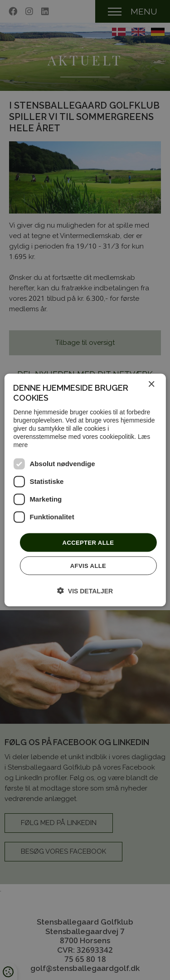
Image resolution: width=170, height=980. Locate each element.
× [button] (151, 384)
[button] (85, 591)
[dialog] (85, 490)
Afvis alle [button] (88, 566)
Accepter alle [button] (88, 542)
